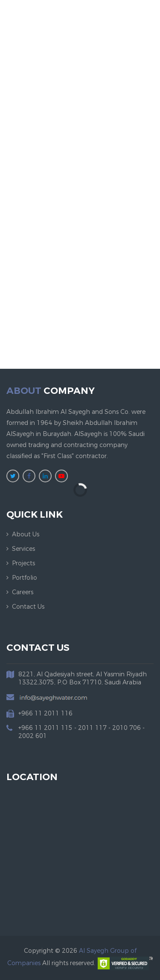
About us (26, 534)
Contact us (28, 607)
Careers (23, 592)
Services (23, 549)
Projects (23, 563)
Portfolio (25, 578)
